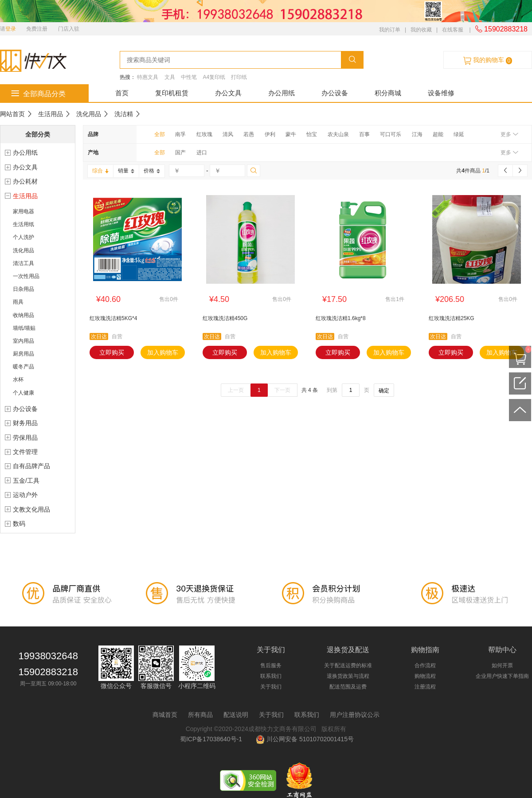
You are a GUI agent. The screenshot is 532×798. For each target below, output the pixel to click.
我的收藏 (421, 30)
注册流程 (425, 687)
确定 (384, 391)
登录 (11, 29)
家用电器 (23, 211)
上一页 (236, 390)
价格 (152, 171)
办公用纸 (282, 93)
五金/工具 (26, 481)
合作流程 (425, 665)
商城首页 (165, 715)
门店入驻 (69, 29)
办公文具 (228, 93)
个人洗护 (23, 237)
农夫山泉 (338, 134)
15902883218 (501, 29)
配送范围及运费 (348, 687)
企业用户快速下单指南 (502, 676)
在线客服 (453, 30)
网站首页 (12, 114)
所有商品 (200, 715)
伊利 (270, 134)
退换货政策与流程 (348, 676)
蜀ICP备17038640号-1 (213, 739)
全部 (160, 134)
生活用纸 (23, 224)
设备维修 (441, 93)
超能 (438, 134)
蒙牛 (291, 134)
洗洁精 (124, 114)
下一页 (282, 390)
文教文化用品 (31, 509)
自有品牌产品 (31, 466)
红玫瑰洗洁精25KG (452, 318)
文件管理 (25, 452)
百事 (364, 134)
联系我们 (271, 676)
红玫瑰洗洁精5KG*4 (113, 318)
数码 (19, 524)
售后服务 (271, 665)
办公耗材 (25, 181)
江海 (417, 134)
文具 (170, 77)
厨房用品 (23, 354)
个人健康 (23, 393)
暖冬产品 (23, 367)
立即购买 (112, 352)
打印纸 (239, 77)
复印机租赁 (172, 93)
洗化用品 (89, 114)
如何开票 (502, 665)
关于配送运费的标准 (348, 665)
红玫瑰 (204, 134)
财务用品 (25, 423)
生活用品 (51, 114)
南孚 (180, 134)
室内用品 (23, 341)
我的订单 (390, 30)
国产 (180, 153)
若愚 (249, 134)
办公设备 (335, 93)
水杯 (18, 379)
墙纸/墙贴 (24, 328)
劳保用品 (25, 438)
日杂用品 (23, 289)
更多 (509, 134)
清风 (228, 134)
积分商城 (388, 93)
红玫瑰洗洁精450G (225, 318)
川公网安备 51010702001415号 (305, 739)
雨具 (18, 302)
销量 (126, 171)
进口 (202, 153)
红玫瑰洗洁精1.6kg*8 (341, 318)
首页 (122, 93)
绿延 (459, 134)
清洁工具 (23, 263)
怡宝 (312, 134)
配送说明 (236, 715)
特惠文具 (148, 77)
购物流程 (425, 676)
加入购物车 (163, 352)
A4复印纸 (214, 77)
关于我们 (271, 687)
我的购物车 (488, 60)
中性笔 (189, 77)
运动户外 (25, 495)
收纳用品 (23, 315)
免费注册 (37, 29)
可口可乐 (391, 134)
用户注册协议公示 (355, 715)
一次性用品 (26, 276)
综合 (100, 171)
